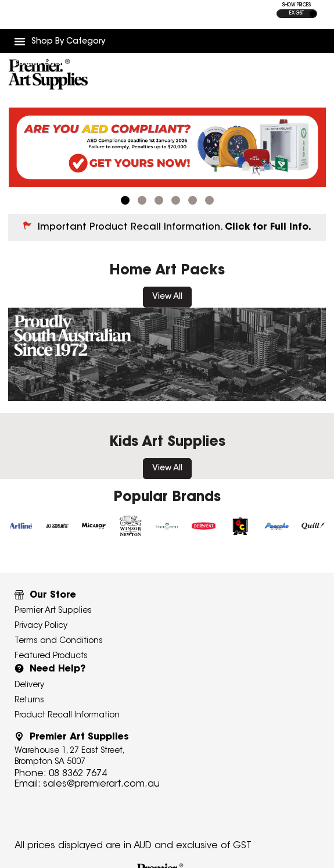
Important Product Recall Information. (175, 227)
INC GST (313, 14)
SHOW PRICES (297, 5)
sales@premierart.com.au (101, 784)
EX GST (297, 13)
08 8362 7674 (78, 774)
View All (167, 297)
